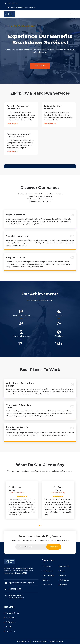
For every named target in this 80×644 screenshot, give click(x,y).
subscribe (54, 547)
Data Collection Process (53, 107)
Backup (46, 580)
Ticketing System (12, 613)
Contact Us (64, 566)
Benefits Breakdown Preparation (18, 107)
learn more (13, 123)
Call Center (64, 580)
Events (62, 575)
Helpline (63, 585)
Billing (7, 627)
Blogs (62, 571)
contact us (40, 66)
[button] (39, 525)
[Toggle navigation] (72, 14)
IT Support (47, 566)
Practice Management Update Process (19, 135)
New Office (47, 585)
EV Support (47, 571)
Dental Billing (48, 575)
